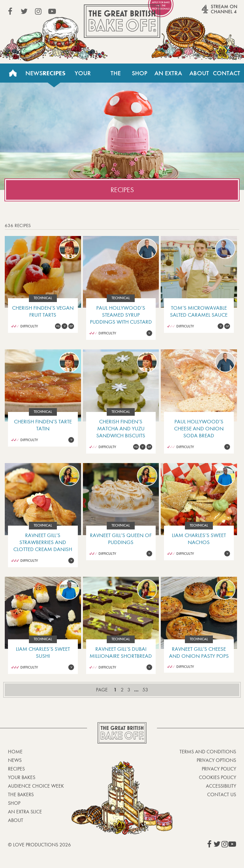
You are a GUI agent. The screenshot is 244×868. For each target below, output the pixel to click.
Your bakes (22, 777)
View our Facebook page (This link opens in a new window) (10, 11)
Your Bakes (83, 76)
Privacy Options (216, 760)
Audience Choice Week (36, 786)
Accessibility (221, 786)
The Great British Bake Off (122, 21)
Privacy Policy (219, 769)
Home (13, 73)
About (199, 73)
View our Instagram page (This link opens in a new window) (38, 11)
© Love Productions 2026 (39, 845)
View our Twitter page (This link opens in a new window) (24, 11)
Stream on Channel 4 (207, 12)
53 (145, 690)
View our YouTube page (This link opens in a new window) (52, 11)
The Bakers (116, 76)
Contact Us (227, 76)
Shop (140, 73)
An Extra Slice (168, 76)
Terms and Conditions (208, 752)
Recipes (54, 73)
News (34, 73)
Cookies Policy (217, 777)
